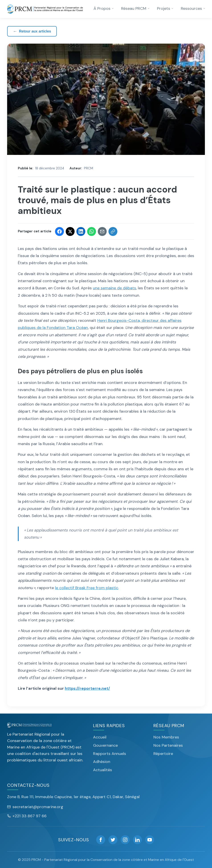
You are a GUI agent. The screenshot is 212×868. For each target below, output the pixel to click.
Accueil (100, 737)
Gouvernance (105, 745)
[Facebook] (101, 840)
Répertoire (163, 754)
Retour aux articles (32, 31)
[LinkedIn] (137, 840)
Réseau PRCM (136, 8)
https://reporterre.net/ (87, 688)
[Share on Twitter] (70, 231)
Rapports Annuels (110, 754)
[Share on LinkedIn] (81, 231)
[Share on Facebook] (59, 231)
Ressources (193, 8)
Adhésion (102, 762)
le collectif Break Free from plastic (87, 588)
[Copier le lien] (113, 231)
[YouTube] (150, 840)
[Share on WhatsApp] (92, 231)
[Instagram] (125, 840)
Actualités (103, 770)
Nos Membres (166, 737)
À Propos (104, 8)
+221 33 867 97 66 (27, 816)
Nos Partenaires (168, 745)
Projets (165, 8)
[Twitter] (113, 840)
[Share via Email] (102, 231)
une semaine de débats (114, 288)
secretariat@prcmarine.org (35, 807)
